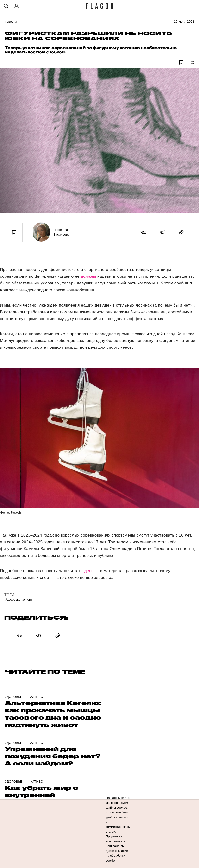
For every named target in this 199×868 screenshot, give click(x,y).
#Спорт (27, 600)
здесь (88, 571)
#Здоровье (13, 600)
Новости (11, 22)
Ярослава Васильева (61, 232)
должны (89, 276)
